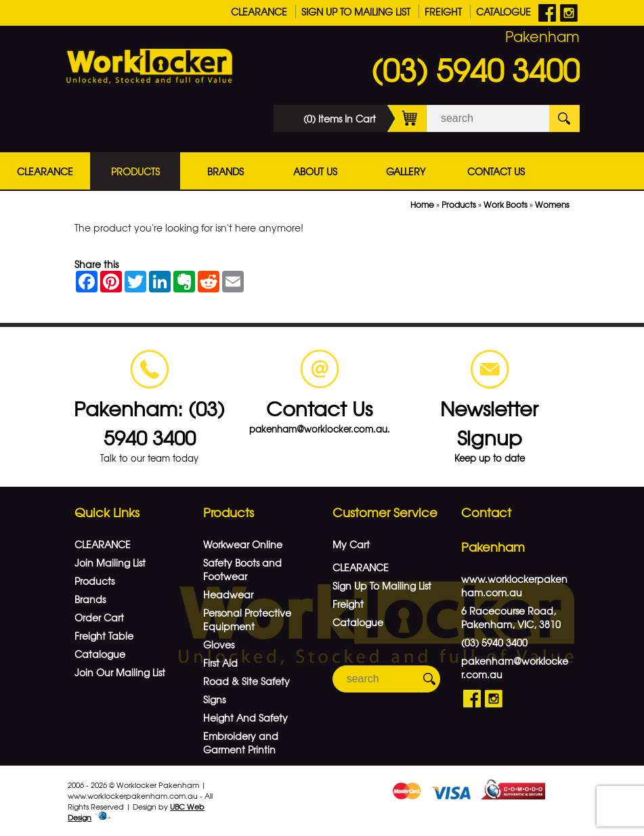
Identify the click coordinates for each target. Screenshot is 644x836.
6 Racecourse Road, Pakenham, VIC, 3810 (511, 617)
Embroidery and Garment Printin (241, 743)
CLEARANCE (259, 12)
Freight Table (104, 636)
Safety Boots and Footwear (242, 569)
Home (422, 204)
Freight (443, 12)
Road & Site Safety (246, 681)
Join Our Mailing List (120, 672)
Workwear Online (243, 544)
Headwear (228, 594)
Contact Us (496, 171)
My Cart (351, 544)
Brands (226, 171)
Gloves (219, 644)
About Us (315, 171)
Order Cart (99, 617)
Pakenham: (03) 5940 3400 (149, 422)
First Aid (220, 663)
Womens (552, 204)
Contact (486, 512)
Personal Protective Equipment (247, 619)
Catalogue (503, 12)
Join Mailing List (110, 563)
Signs (214, 699)
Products (135, 171)
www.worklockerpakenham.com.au (514, 586)
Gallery (406, 171)
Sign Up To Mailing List (356, 12)
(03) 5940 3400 (475, 69)
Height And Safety (245, 718)
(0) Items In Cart (365, 118)
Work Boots (506, 204)
